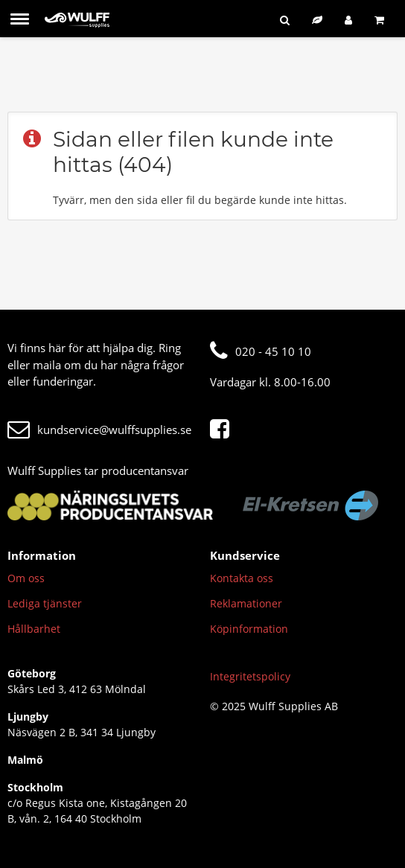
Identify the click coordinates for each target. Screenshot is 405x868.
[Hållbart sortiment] (317, 20)
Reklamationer (246, 603)
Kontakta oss (242, 578)
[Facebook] (223, 430)
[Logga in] (348, 20)
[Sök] (285, 20)
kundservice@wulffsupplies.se (99, 430)
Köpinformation (249, 629)
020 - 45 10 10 (261, 351)
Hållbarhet (34, 629)
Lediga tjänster (45, 603)
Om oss (26, 578)
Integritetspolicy (250, 676)
